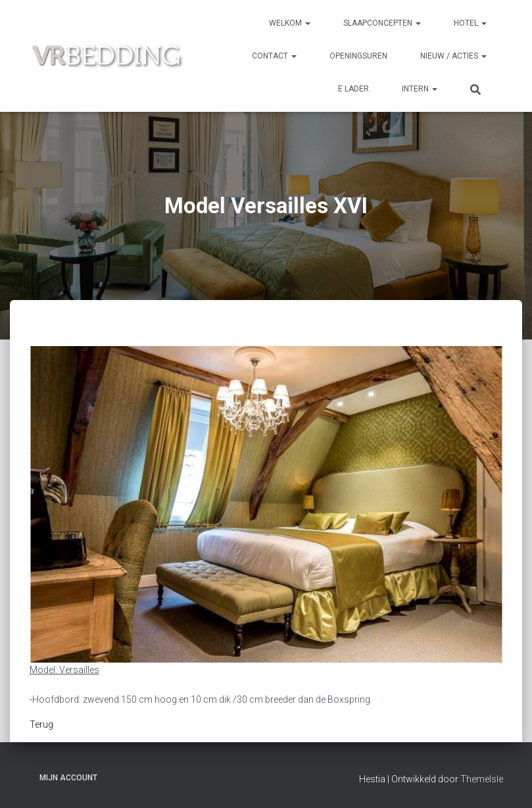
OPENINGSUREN (358, 56)
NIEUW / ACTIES (453, 56)
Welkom (290, 23)
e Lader (353, 89)
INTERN (420, 89)
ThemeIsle (482, 779)
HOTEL (470, 23)
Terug (41, 724)
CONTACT (274, 56)
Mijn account (68, 778)
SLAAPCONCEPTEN (382, 23)
